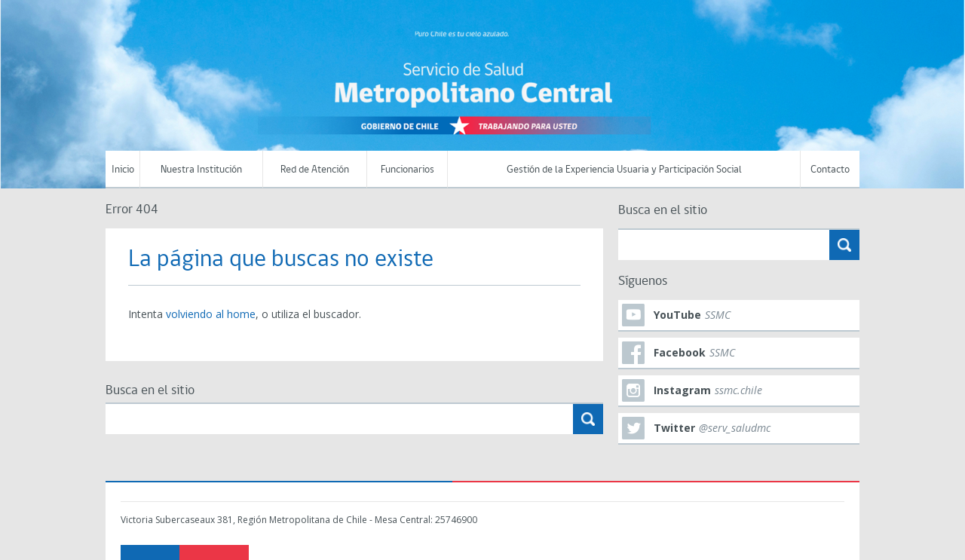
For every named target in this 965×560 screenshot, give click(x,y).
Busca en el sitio (150, 391)
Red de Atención (315, 170)
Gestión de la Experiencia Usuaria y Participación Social (624, 170)
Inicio (123, 170)
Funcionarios (407, 170)
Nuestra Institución (201, 170)
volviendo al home (211, 314)
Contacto (830, 170)
